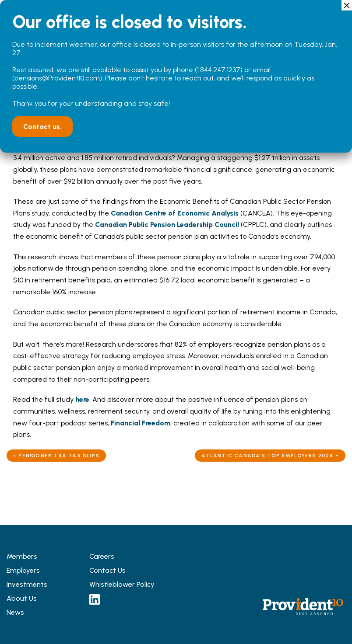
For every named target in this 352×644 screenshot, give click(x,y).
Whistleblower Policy (122, 584)
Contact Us (107, 570)
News (15, 612)
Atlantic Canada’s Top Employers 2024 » (270, 456)
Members (22, 556)
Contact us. (42, 127)
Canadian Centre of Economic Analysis (175, 213)
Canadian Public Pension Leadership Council (167, 225)
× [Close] (347, 5)
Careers (102, 556)
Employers (23, 570)
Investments (27, 584)
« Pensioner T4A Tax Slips (56, 456)
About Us (22, 598)
